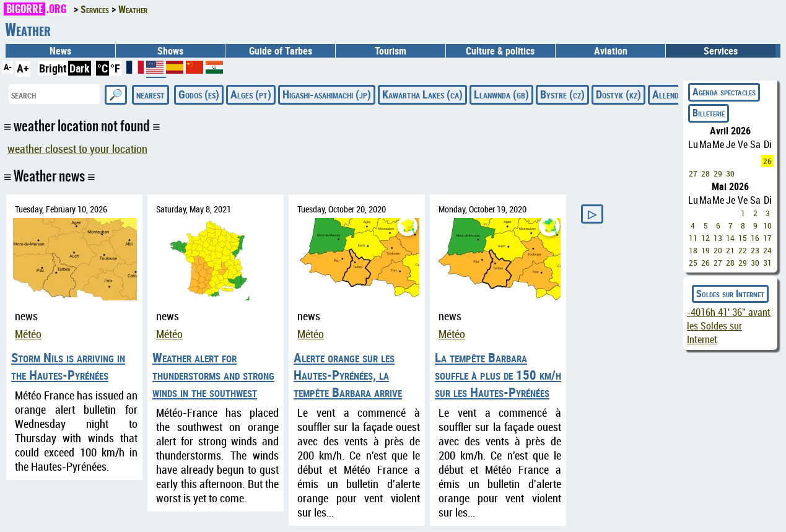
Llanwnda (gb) (501, 94)
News (60, 51)
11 (693, 238)
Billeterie (709, 113)
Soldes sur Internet (730, 294)
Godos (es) (199, 94)
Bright (53, 68)
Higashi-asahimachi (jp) (327, 94)
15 (743, 238)
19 (705, 250)
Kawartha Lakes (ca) (422, 94)
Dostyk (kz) (618, 94)
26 (767, 161)
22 (743, 250)
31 (767, 263)
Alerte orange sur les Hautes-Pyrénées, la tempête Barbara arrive (348, 375)
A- (8, 67)
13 (718, 238)
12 (705, 238)
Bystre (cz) (562, 94)
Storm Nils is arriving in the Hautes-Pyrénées (68, 366)
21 (730, 250)
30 (730, 173)
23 (755, 250)
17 (767, 238)
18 (693, 250)
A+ (23, 68)
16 (755, 238)
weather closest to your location (77, 149)
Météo (28, 334)
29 (718, 173)
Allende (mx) (677, 94)
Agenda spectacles (724, 92)
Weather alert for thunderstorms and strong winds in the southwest (213, 375)
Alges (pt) (251, 94)
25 (693, 263)
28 (705, 173)
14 (730, 238)
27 (693, 173)
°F (115, 68)
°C (103, 68)
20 (718, 250)
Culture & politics (500, 51)
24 (767, 250)
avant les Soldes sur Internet (729, 326)
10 (767, 225)
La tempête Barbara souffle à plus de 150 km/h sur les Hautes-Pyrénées (498, 375)
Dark (80, 68)
